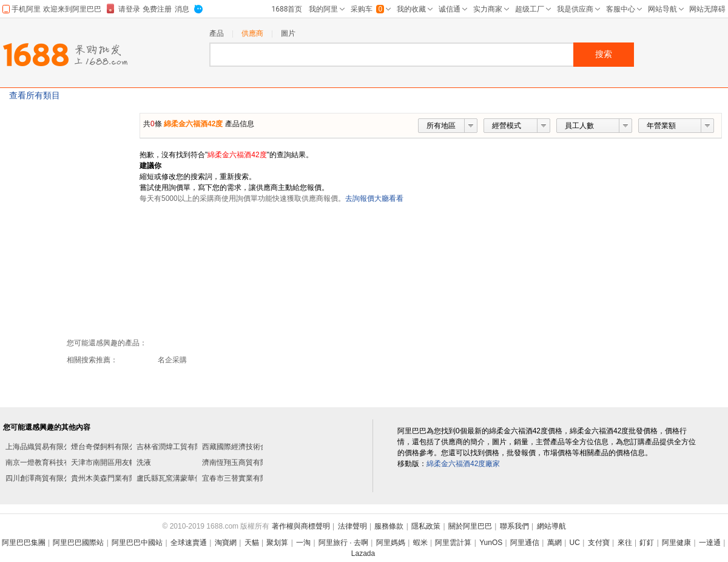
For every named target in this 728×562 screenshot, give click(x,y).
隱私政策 (426, 526)
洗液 (144, 462)
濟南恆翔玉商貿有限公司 (242, 462)
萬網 (554, 543)
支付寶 (599, 543)
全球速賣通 (189, 543)
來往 (625, 543)
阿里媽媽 (391, 543)
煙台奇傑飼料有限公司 (107, 447)
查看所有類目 (35, 95)
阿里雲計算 (453, 543)
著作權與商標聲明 (301, 526)
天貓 (252, 543)
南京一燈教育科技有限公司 (49, 462)
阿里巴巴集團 (24, 543)
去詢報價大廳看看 (374, 198)
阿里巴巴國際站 (78, 543)
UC (575, 543)
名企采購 (172, 360)
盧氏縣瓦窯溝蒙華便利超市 (180, 478)
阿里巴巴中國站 (137, 543)
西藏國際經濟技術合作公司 (246, 447)
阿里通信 (525, 543)
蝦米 (420, 543)
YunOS (491, 543)
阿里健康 (676, 543)
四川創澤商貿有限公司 (42, 478)
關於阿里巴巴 (470, 526)
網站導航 (551, 526)
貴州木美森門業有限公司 (111, 478)
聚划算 (277, 543)
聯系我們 (514, 526)
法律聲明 (352, 526)
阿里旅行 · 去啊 (343, 543)
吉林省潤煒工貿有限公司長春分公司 (195, 447)
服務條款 (389, 526)
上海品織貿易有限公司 (42, 447)
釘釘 (647, 543)
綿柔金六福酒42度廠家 (463, 464)
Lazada (363, 554)
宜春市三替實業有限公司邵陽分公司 (260, 478)
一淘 (303, 543)
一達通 (710, 543)
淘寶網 (226, 543)
